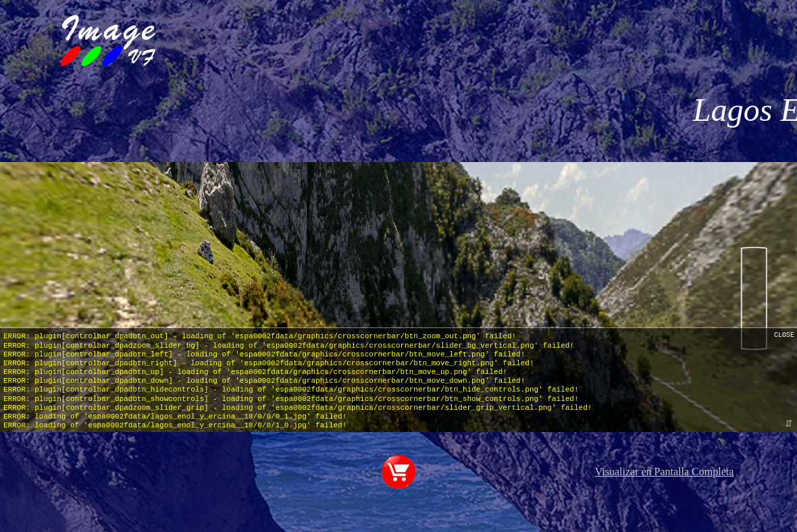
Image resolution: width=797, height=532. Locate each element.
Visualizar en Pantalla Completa (665, 472)
